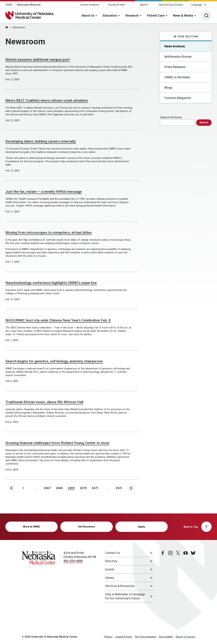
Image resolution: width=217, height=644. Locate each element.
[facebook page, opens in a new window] (163, 577)
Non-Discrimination (146, 637)
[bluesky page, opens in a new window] (193, 577)
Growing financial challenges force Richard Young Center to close (57, 443)
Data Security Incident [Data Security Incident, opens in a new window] (171, 5)
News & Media (183, 15)
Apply (141, 527)
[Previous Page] (11, 488)
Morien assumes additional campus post (38, 60)
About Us (88, 15)
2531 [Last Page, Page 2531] (119, 488)
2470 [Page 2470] (83, 488)
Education (110, 15)
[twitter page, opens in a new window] (178, 577)
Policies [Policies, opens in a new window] (108, 637)
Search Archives (171, 117)
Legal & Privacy (124, 637)
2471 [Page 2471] (95, 488)
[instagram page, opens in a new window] (170, 577)
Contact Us (113, 553)
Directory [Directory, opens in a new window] (111, 561)
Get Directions (86, 527)
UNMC (9, 5)
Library (110, 578)
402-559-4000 (73, 561)
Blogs (168, 88)
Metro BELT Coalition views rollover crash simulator (47, 100)
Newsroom (19, 27)
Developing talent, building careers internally (41, 141)
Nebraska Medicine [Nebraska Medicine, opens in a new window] (29, 5)
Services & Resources (120, 586)
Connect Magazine (178, 98)
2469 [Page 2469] (71, 488)
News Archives (175, 46)
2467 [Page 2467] (47, 488)
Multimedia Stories (178, 57)
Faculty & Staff (117, 5)
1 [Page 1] (23, 488)
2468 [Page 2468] (59, 488)
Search (204, 122)
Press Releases (175, 67)
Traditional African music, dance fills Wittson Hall (44, 402)
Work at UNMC (32, 527)
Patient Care (156, 15)
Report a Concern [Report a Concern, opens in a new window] (185, 637)
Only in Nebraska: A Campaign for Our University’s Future (125, 596)
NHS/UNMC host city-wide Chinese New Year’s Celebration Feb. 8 (58, 320)
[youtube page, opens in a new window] (186, 577)
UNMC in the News (177, 77)
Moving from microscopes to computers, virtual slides (49, 233)
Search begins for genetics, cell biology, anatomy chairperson (54, 361)
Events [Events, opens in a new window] (110, 569)
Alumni (144, 5)
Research (132, 15)
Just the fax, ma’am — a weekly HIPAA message (44, 192)
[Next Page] (131, 488)
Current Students (90, 5)
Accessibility (166, 637)
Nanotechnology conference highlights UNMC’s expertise (51, 283)
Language (196, 5)
